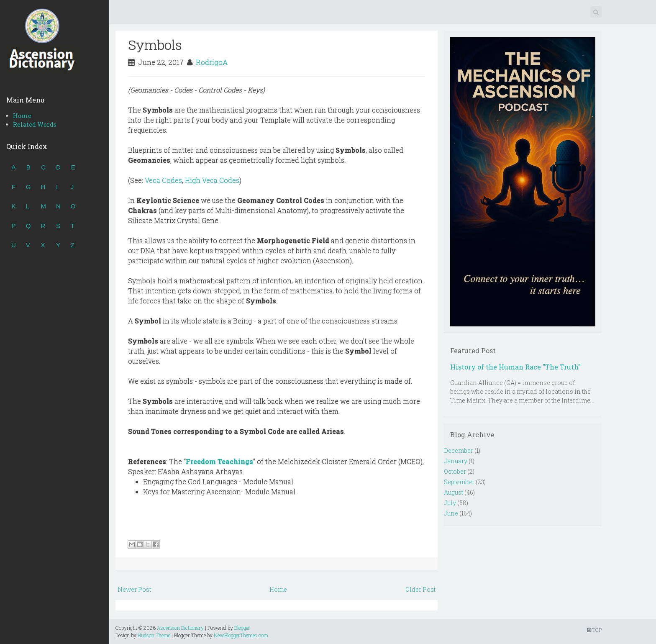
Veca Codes (163, 180)
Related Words (35, 124)
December (459, 450)
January (456, 461)
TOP (594, 630)
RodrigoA (212, 62)
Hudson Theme (154, 635)
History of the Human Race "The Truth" (515, 367)
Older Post (420, 589)
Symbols (155, 45)
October (455, 471)
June (451, 513)
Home (22, 116)
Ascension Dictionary (180, 628)
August (454, 492)
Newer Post (134, 589)
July (450, 503)
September (459, 482)
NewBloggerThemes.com (241, 635)
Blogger (242, 628)
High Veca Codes (212, 180)
